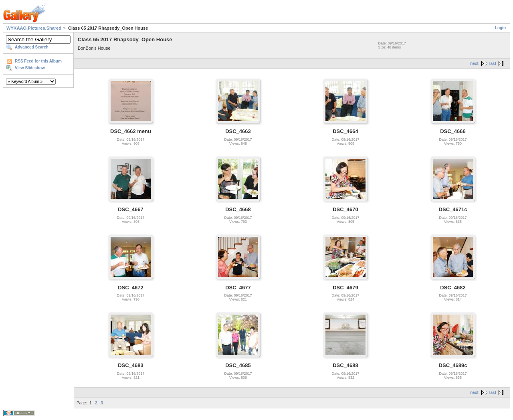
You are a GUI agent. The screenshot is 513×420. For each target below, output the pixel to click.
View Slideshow (30, 68)
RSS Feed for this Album (38, 61)
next (474, 64)
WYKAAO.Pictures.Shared (34, 28)
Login (500, 28)
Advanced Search (32, 47)
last (493, 64)
